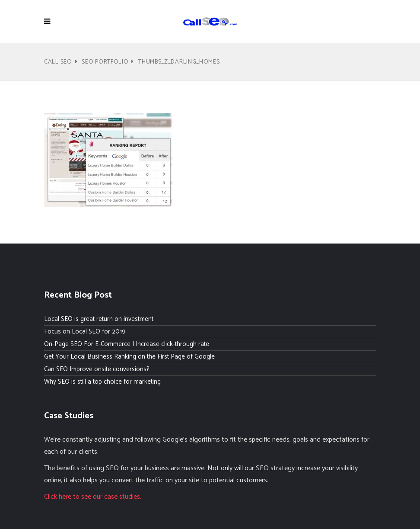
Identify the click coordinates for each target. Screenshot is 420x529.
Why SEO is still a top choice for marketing (102, 382)
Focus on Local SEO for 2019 (85, 332)
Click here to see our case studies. (93, 497)
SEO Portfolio (105, 62)
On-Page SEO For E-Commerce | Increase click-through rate (127, 344)
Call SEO (58, 62)
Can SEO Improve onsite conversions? (97, 369)
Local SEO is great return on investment (99, 319)
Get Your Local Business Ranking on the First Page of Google (129, 357)
